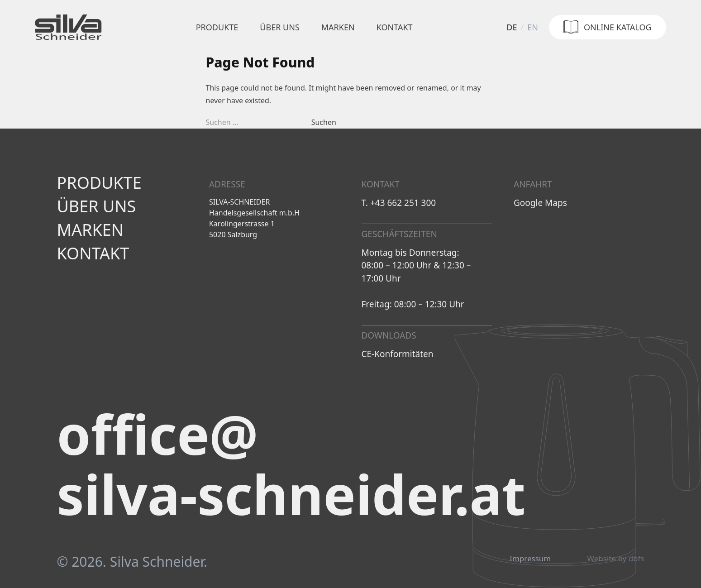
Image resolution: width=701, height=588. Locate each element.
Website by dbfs (615, 559)
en (533, 27)
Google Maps (540, 203)
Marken (338, 27)
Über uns (279, 27)
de (512, 27)
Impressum (530, 559)
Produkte (217, 27)
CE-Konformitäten (398, 354)
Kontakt (395, 27)
